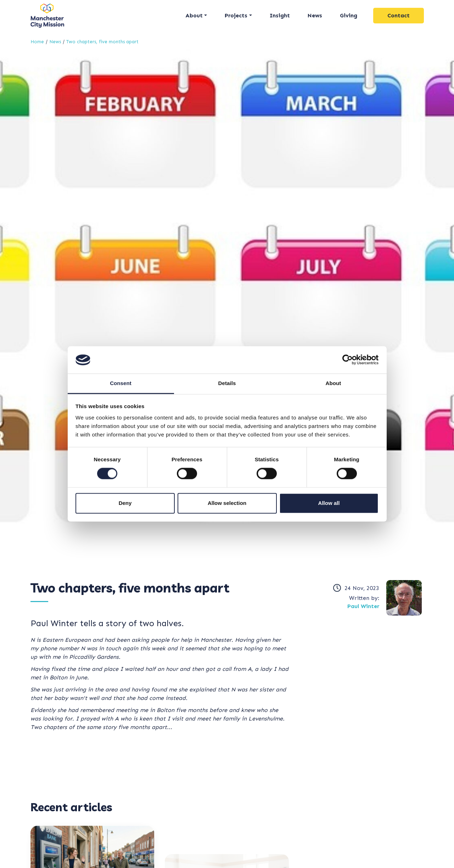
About (194, 15)
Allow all (329, 503)
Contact (399, 15)
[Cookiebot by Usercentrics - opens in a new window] (347, 360)
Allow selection (227, 503)
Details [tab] (227, 383)
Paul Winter (363, 606)
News (315, 15)
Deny (125, 503)
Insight (280, 15)
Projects (236, 15)
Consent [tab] (121, 383)
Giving (349, 15)
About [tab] (334, 383)
